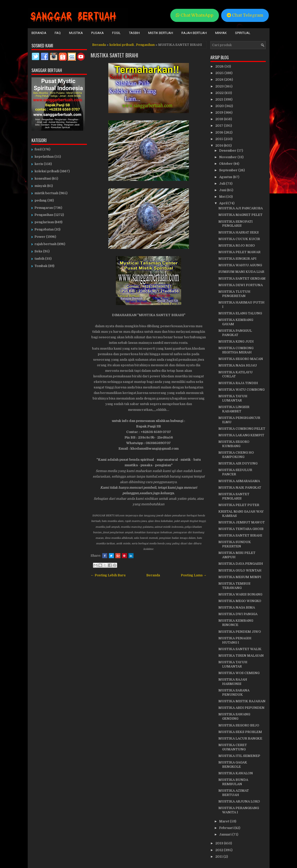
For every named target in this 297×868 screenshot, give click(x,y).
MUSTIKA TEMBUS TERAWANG (234, 586)
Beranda (39, 33)
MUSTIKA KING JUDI (236, 341)
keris (39, 164)
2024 (220, 79)
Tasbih (134, 33)
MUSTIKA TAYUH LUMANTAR (233, 398)
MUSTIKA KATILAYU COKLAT (236, 374)
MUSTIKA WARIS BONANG (240, 594)
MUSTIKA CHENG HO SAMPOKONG (236, 455)
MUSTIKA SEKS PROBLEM (240, 732)
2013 (220, 843)
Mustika (76, 33)
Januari (226, 834)
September (229, 170)
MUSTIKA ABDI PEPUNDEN (241, 708)
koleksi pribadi (122, 45)
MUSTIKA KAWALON (236, 773)
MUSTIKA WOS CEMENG (239, 673)
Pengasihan (145, 45)
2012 (220, 850)
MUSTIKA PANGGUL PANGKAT (235, 333)
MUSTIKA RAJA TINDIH (238, 383)
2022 (220, 93)
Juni (223, 190)
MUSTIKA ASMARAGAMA (239, 481)
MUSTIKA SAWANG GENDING (234, 716)
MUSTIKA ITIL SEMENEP (239, 756)
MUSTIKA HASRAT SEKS (239, 232)
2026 (220, 66)
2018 (220, 119)
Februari (227, 828)
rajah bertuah (45, 244)
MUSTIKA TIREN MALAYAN (241, 656)
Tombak (41, 266)
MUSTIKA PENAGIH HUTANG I (235, 640)
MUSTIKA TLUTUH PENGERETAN (234, 294)
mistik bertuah (46, 193)
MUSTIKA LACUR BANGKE (240, 738)
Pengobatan (44, 229)
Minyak (221, 33)
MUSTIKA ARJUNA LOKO (239, 801)
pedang (41, 200)
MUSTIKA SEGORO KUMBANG (234, 444)
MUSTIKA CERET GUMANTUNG (233, 747)
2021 (220, 99)
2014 (220, 145)
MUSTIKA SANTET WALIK (240, 649)
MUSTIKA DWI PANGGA (238, 614)
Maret (225, 821)
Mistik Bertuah (161, 33)
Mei (223, 197)
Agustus (226, 177)
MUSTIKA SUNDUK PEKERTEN (235, 544)
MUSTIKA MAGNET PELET (240, 215)
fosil (38, 149)
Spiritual (243, 33)
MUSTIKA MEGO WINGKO (240, 601)
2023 (220, 86)
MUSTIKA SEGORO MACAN (241, 359)
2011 (219, 857)
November (228, 157)
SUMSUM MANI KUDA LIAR (241, 272)
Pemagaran (44, 208)
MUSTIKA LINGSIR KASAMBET (234, 409)
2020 (220, 106)
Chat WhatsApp (195, 15)
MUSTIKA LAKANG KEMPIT (241, 435)
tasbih (39, 259)
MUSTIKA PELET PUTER (239, 505)
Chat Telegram (245, 15)
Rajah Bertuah (194, 33)
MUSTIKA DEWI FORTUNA (241, 285)
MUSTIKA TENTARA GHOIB (241, 529)
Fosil (116, 33)
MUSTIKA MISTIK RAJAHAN (242, 701)
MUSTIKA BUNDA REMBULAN (233, 782)
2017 (220, 126)
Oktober (226, 164)
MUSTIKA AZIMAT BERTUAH (234, 793)
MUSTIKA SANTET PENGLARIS (234, 496)
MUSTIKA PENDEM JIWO (240, 632)
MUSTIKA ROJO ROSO (237, 245)
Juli (223, 183)
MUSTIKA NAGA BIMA (237, 607)
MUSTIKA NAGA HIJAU (238, 365)
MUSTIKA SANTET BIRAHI (114, 55)
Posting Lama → (194, 575)
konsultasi (43, 178)
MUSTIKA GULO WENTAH (240, 570)
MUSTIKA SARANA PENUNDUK (234, 692)
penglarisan (44, 222)
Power (40, 237)
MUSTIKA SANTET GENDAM (242, 278)
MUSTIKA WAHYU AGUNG (240, 265)
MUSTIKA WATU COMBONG (241, 390)
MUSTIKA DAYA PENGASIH (241, 564)
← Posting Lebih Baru (108, 575)
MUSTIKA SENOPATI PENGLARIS (236, 224)
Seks (38, 251)
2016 (220, 132)
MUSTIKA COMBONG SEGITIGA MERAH (236, 350)
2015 (220, 139)
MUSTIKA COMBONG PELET (242, 429)
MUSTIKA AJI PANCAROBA (241, 208)
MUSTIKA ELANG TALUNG (240, 313)
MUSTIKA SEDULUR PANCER (235, 472)
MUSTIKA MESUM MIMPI (240, 577)
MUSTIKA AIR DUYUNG (238, 463)
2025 (220, 73)
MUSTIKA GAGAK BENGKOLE (233, 764)
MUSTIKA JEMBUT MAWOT (242, 522)
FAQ (58, 33)
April (224, 203)
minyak (40, 186)
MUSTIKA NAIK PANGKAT (240, 488)
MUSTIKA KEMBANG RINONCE (236, 623)
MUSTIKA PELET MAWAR (239, 252)
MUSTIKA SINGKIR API (237, 259)
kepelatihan (44, 157)
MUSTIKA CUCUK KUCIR (239, 239)
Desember (228, 151)
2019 (220, 112)
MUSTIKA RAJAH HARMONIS (233, 682)
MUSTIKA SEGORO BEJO (239, 725)
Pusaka (97, 33)
